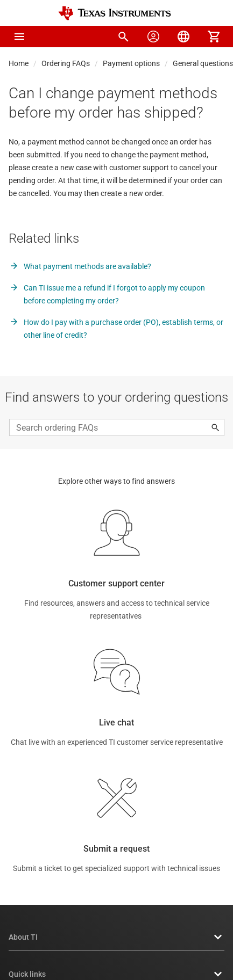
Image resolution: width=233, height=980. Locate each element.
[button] (19, 37)
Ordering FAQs (66, 63)
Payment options (131, 63)
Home (19, 63)
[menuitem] (123, 37)
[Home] (115, 13)
